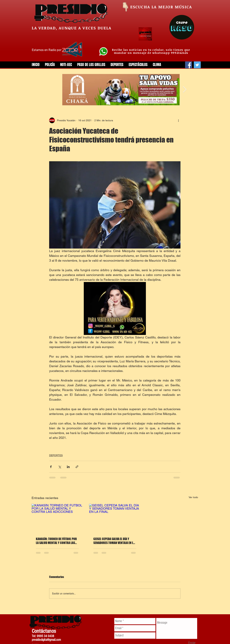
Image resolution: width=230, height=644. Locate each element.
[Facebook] (189, 65)
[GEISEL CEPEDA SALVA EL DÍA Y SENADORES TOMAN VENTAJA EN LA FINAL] (115, 518)
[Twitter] (197, 65)
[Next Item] (185, 90)
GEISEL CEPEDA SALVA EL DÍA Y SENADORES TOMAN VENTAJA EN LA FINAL (114, 541)
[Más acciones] (178, 120)
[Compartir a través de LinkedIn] (68, 467)
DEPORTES (56, 455)
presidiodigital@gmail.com (46, 640)
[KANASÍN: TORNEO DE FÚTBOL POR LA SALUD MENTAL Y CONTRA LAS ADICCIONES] (57, 518)
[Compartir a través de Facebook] (51, 467)
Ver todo (193, 497)
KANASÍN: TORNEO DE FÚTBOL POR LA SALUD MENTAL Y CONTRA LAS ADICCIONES (56, 541)
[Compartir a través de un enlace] (77, 467)
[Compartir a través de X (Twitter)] (60, 467)
